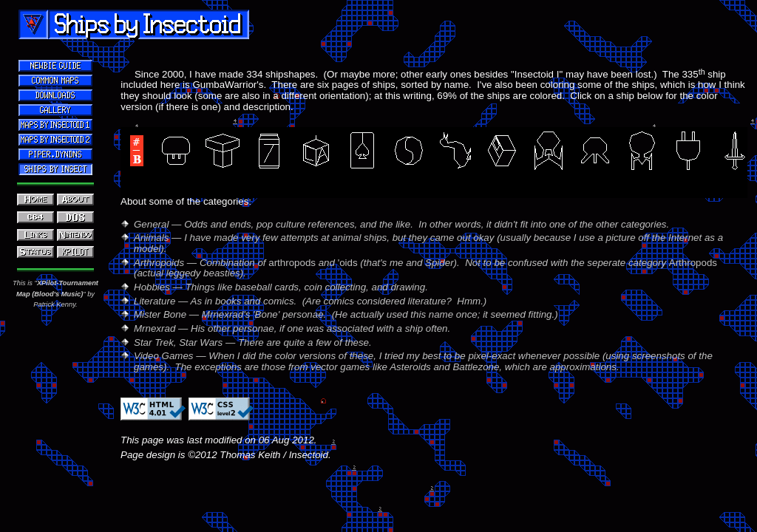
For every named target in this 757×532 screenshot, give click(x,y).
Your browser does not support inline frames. (434, 359)
